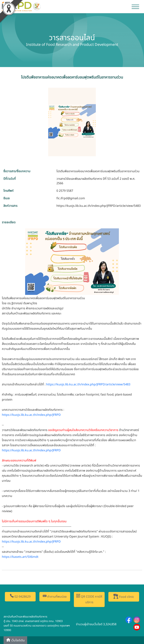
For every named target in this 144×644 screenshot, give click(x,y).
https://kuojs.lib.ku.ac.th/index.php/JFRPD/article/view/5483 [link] (88, 384)
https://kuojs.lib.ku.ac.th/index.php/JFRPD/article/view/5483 (99, 206)
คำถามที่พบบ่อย (55, 596)
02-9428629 (20, 596)
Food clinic (124, 596)
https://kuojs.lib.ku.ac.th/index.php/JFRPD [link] (31, 415)
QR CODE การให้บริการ (89, 599)
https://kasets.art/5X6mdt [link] (20, 557)
